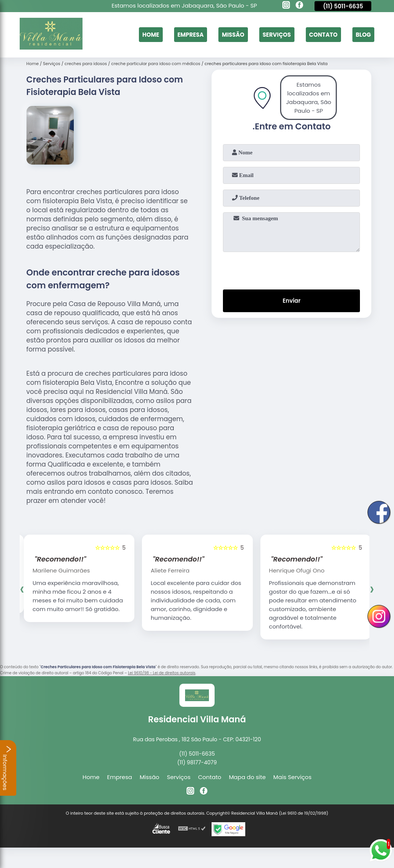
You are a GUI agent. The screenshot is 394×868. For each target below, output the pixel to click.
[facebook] (299, 6)
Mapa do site (247, 777)
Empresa (191, 35)
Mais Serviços (292, 777)
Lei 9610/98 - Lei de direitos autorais (162, 673)
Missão (233, 35)
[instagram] (286, 6)
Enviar (292, 301)
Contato (323, 35)
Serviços (277, 35)
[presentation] (291, 269)
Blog (363, 35)
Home (151, 35)
